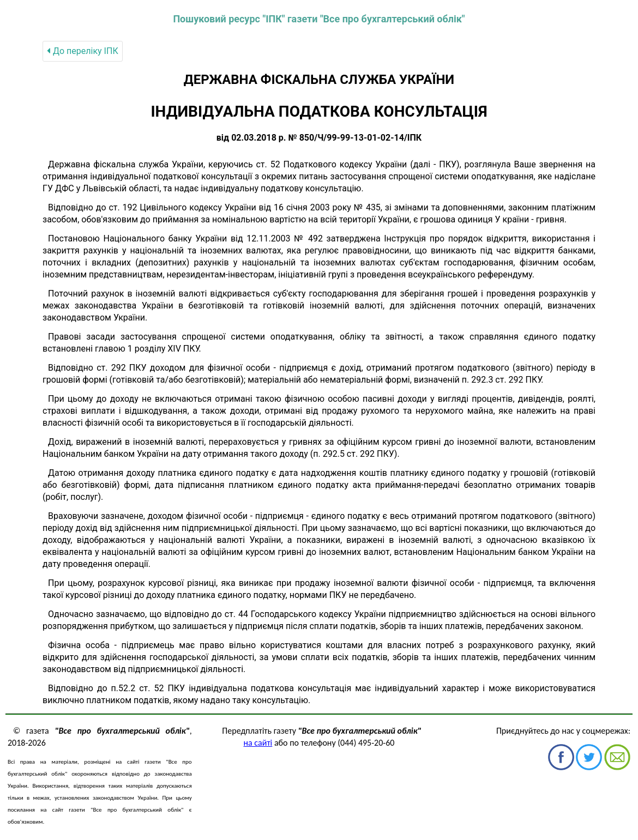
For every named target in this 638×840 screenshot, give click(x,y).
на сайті (258, 743)
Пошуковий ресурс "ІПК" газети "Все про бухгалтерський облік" (319, 19)
